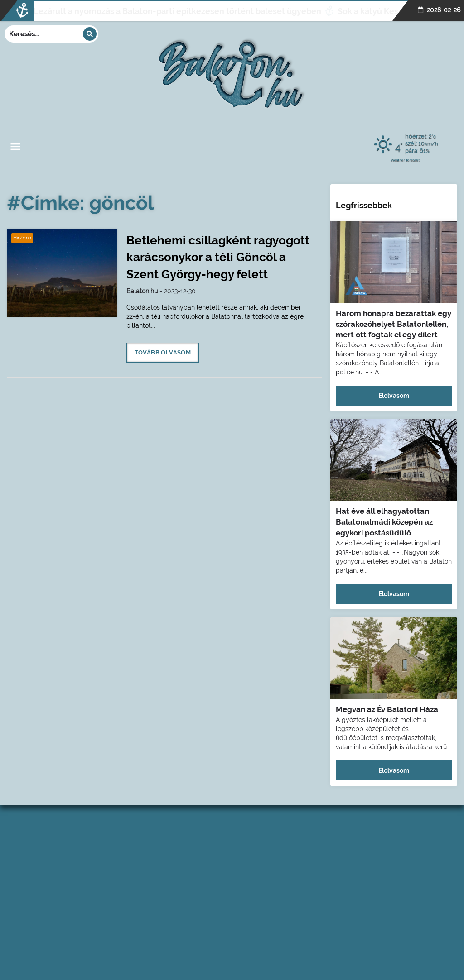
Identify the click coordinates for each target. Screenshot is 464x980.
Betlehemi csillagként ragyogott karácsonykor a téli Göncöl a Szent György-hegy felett (218, 257)
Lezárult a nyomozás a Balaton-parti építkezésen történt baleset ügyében (156, 11)
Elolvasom (394, 396)
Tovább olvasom (163, 352)
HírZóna (22, 238)
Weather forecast (405, 160)
